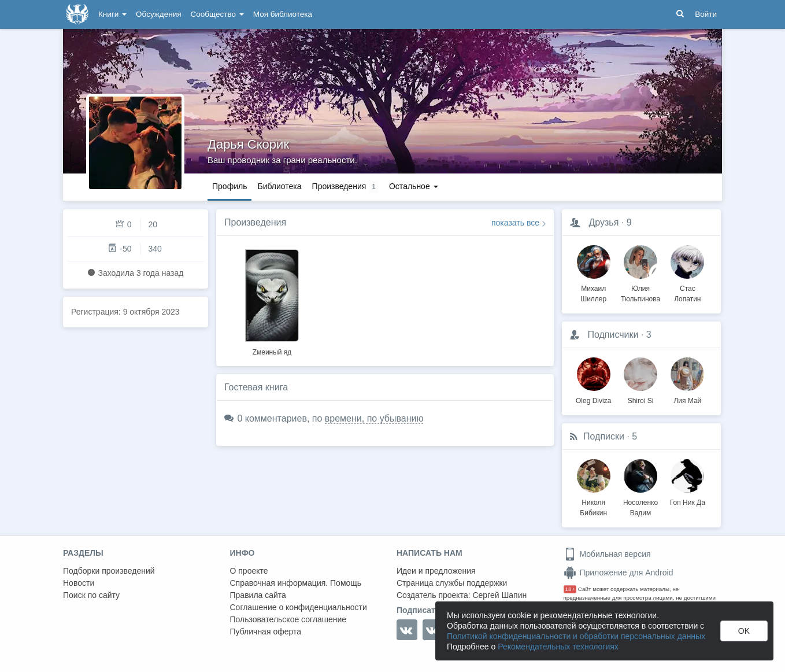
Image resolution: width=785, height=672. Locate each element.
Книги (112, 14)
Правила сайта (258, 595)
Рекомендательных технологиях (558, 647)
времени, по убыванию (374, 418)
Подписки (604, 436)
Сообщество (217, 14)
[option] (272, 301)
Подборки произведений (109, 571)
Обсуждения (158, 14)
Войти (706, 14)
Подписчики (613, 335)
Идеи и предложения (436, 571)
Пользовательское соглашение (288, 619)
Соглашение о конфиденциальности (299, 607)
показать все (515, 223)
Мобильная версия (607, 554)
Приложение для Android (619, 573)
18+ (570, 589)
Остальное (414, 186)
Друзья (603, 222)
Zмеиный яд (272, 352)
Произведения (255, 222)
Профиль (229, 186)
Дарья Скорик (248, 144)
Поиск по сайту (91, 595)
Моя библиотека (283, 14)
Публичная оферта (266, 632)
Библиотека (279, 186)
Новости (79, 583)
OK (744, 631)
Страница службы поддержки (452, 583)
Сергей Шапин (499, 595)
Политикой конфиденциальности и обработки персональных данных (576, 636)
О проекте (249, 571)
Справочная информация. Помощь (296, 583)
